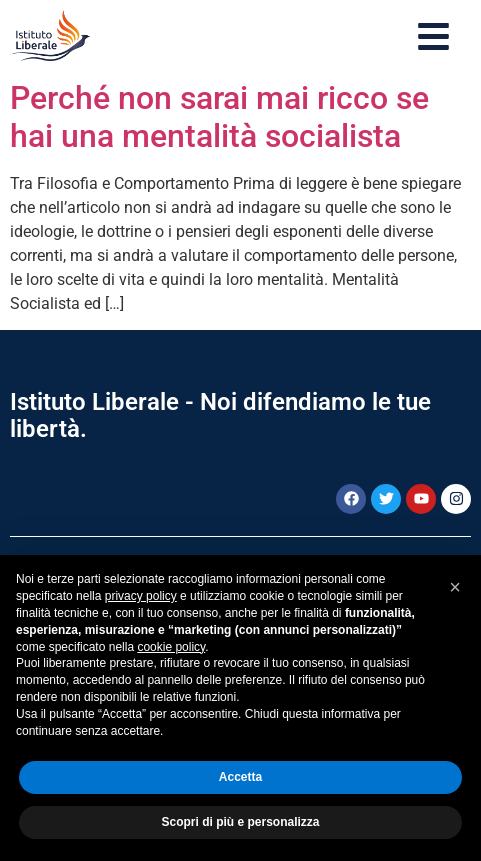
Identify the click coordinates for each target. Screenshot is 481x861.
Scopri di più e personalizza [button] (240, 822)
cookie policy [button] (171, 647)
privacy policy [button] (141, 596)
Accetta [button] (240, 777)
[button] (455, 587)
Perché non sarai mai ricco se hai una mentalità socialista (219, 117)
